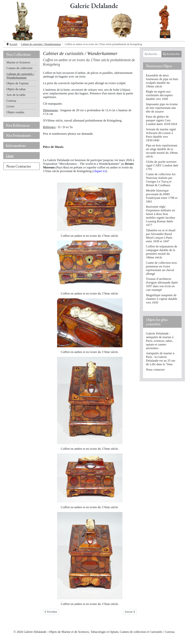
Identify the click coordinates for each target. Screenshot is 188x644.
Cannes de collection (19, 68)
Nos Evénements (18, 135)
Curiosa (11, 101)
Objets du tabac (16, 89)
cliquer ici (100, 171)
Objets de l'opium (17, 83)
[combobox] (152, 54)
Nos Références (18, 125)
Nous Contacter (19, 166)
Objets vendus (15, 112)
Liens (10, 156)
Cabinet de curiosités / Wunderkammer (20, 76)
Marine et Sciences (18, 62)
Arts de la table (16, 95)
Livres (10, 106)
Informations (16, 146)
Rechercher (171, 54)
